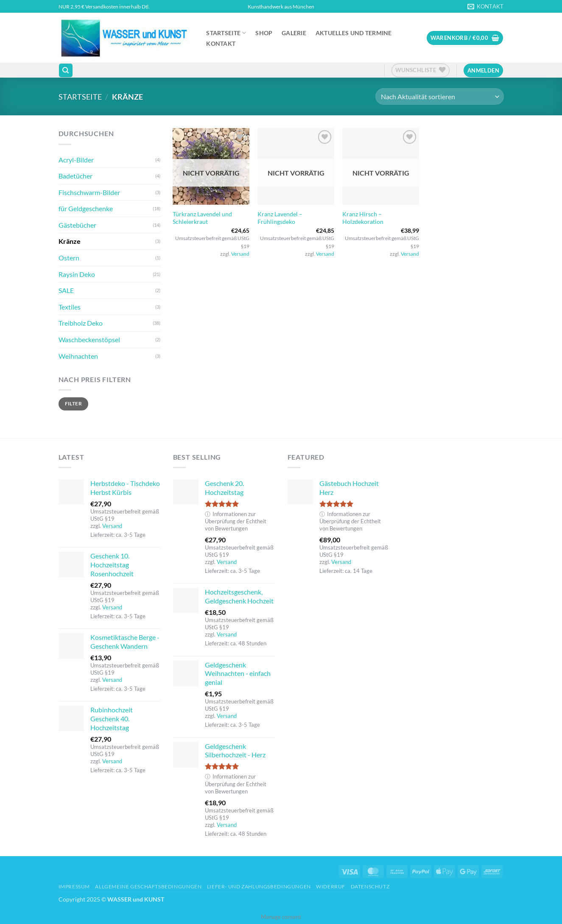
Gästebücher (77, 225)
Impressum (74, 886)
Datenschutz (370, 886)
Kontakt (221, 44)
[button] (465, 38)
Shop (264, 33)
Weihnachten (78, 356)
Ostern (69, 258)
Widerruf (331, 886)
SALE (66, 290)
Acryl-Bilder (76, 160)
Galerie (294, 33)
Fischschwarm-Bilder (89, 192)
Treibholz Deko (81, 323)
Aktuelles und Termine (354, 33)
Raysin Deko (77, 274)
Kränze (70, 241)
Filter (73, 403)
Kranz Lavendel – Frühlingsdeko (280, 218)
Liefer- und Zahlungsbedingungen (259, 886)
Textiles (70, 307)
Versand (240, 254)
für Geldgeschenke (86, 208)
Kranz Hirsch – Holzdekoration (363, 218)
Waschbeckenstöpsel (89, 339)
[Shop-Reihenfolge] (439, 96)
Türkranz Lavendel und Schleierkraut (202, 218)
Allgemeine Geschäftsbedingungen (148, 886)
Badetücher (75, 176)
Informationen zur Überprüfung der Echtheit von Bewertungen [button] (236, 521)
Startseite (226, 33)
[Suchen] (66, 71)
